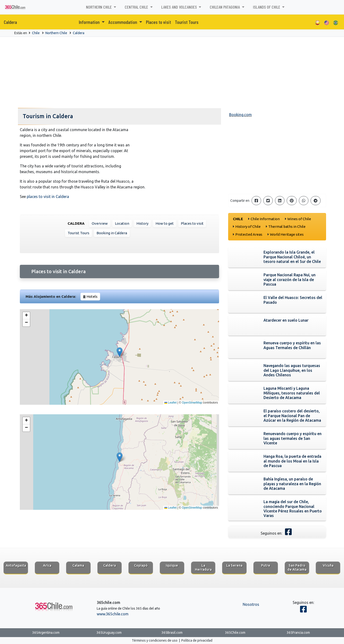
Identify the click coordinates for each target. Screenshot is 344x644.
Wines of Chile (299, 219)
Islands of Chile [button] (267, 7)
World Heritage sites (287, 234)
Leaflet (170, 403)
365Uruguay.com (109, 633)
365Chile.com (235, 633)
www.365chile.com (113, 614)
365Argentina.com (46, 633)
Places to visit (159, 22)
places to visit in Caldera (48, 197)
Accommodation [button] (123, 22)
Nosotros (251, 604)
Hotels (92, 296)
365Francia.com (298, 633)
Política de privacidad (197, 640)
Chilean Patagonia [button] (225, 7)
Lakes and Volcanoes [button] (180, 7)
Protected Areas (249, 234)
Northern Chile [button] (99, 7)
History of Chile (248, 226)
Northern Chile (56, 33)
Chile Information (265, 219)
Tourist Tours (187, 22)
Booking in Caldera (112, 233)
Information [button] (90, 22)
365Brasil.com (172, 633)
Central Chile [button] (137, 7)
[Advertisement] (172, 73)
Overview (100, 223)
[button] (120, 352)
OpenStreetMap (192, 403)
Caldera (10, 22)
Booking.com (240, 115)
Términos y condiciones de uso (155, 640)
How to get (165, 223)
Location (122, 223)
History (142, 223)
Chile (36, 33)
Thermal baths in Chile (287, 226)
